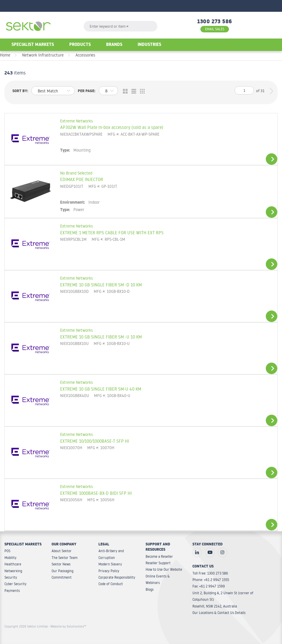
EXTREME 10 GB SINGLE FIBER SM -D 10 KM (101, 285)
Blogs (150, 589)
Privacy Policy (109, 571)
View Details (272, 159)
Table (141, 91)
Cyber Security (15, 584)
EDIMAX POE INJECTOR (82, 179)
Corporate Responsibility (117, 577)
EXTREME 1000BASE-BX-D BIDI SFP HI (96, 493)
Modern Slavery (110, 564)
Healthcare (13, 564)
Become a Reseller (159, 556)
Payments (12, 591)
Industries (149, 45)
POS (7, 551)
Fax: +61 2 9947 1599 (209, 586)
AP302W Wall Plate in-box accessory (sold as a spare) (112, 127)
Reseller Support (158, 563)
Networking (13, 571)
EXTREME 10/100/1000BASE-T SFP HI (95, 441)
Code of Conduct (111, 584)
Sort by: (20, 92)
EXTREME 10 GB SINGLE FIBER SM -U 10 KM (101, 337)
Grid (124, 91)
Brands (114, 45)
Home (5, 55)
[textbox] (121, 26)
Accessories (85, 55)
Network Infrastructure (43, 55)
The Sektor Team (65, 558)
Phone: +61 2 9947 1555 (211, 580)
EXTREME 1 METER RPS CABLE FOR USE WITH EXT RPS (112, 233)
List (132, 91)
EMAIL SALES (215, 29)
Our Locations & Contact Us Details (219, 613)
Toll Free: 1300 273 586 (210, 573)
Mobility (10, 558)
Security (11, 577)
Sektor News (61, 564)
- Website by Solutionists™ (67, 626)
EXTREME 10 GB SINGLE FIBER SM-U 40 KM (101, 389)
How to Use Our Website (164, 569)
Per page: (87, 92)
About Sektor (62, 551)
